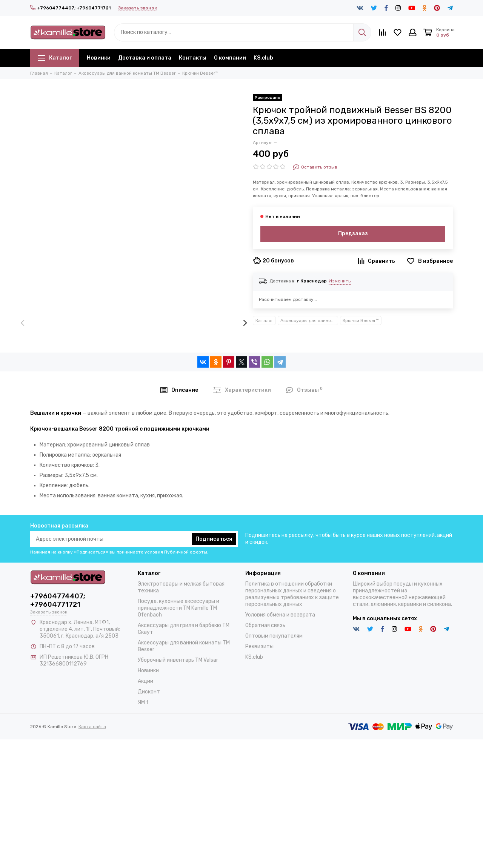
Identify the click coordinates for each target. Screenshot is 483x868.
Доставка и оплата (145, 58)
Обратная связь (265, 625)
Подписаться (214, 539)
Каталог (55, 58)
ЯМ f (143, 702)
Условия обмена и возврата (280, 615)
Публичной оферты (186, 552)
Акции (145, 681)
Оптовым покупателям (274, 636)
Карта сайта (92, 727)
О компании (230, 58)
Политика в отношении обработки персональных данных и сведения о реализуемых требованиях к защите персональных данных (292, 594)
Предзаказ (353, 234)
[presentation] (23, 324)
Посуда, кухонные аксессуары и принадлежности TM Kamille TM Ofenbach (178, 608)
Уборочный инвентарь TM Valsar (178, 660)
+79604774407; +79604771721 (70, 8)
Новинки (99, 58)
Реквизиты (259, 646)
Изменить (340, 281)
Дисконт (149, 692)
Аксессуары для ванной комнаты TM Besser (309, 321)
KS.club (263, 58)
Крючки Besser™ (361, 321)
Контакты (193, 58)
